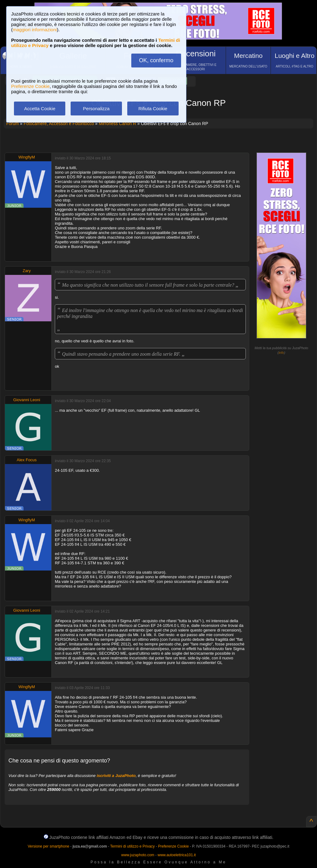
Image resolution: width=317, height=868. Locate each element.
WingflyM (26, 157)
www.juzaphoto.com (138, 855)
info (281, 353)
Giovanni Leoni (27, 400)
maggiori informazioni (35, 30)
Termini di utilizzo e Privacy (132, 846)
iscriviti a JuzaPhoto (116, 776)
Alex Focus (27, 460)
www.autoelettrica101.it (177, 855)
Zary (27, 271)
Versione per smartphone (48, 846)
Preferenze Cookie (30, 86)
